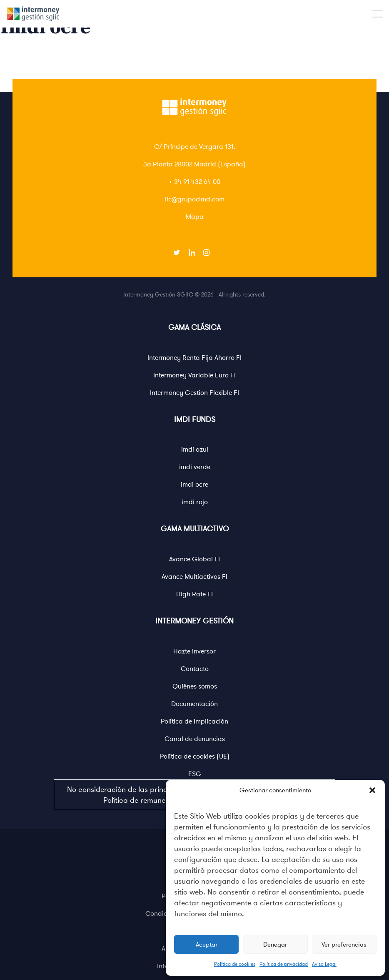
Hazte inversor (194, 651)
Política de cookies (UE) (195, 756)
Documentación (194, 704)
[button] (372, 790)
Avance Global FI (194, 559)
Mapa (195, 217)
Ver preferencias (344, 945)
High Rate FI (194, 594)
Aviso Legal (324, 964)
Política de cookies (235, 964)
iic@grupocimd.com (195, 199)
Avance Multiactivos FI (194, 577)
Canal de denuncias (195, 739)
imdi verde (195, 467)
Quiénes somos (195, 686)
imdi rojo (195, 502)
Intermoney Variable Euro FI (194, 375)
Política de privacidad (284, 964)
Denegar (275, 945)
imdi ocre (194, 485)
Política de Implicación (194, 721)
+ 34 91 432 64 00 (194, 182)
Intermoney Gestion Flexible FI (194, 393)
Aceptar (207, 945)
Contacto (195, 669)
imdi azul (195, 450)
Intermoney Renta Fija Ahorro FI (194, 358)
